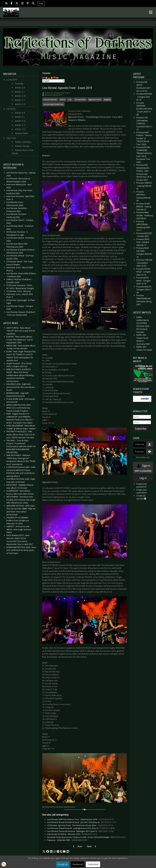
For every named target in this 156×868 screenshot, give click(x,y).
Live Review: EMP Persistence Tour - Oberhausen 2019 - (80, 819)
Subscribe (141, 429)
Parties (11, 138)
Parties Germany (23, 142)
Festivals (19, 84)
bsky (41, 3)
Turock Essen (80, 100)
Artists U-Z (20, 104)
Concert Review (50, 100)
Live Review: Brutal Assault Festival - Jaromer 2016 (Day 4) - (82, 822)
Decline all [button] (78, 864)
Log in (143, 478)
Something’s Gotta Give (53, 104)
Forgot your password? (142, 485)
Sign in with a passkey (143, 468)
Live (70, 100)
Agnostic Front (95, 100)
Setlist (62, 100)
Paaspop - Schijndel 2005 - (67, 840)
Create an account (141, 497)
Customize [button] (93, 864)
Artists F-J (20, 92)
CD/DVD (11, 109)
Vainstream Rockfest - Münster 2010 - (72, 834)
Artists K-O (20, 96)
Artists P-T (20, 100)
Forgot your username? (142, 491)
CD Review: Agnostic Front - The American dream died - (80, 825)
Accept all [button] (63, 864)
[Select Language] (53, 81)
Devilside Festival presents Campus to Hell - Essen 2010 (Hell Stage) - (86, 837)
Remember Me (143, 457)
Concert (12, 80)
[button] (44, 852)
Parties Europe (22, 146)
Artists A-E (20, 88)
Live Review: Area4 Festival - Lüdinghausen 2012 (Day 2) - (81, 828)
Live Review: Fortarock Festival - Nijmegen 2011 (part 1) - (80, 831)
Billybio (107, 100)
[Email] (142, 422)
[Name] (142, 417)
